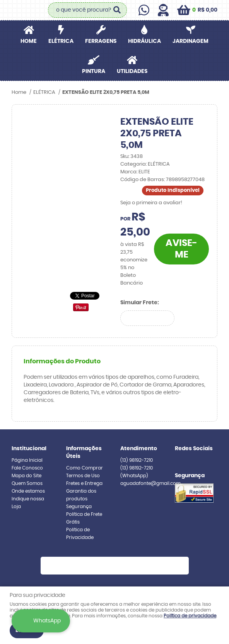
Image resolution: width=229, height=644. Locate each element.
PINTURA (94, 71)
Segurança (79, 507)
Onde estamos (28, 491)
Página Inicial (27, 460)
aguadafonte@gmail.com (150, 483)
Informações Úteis (84, 452)
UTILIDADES (132, 71)
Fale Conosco (27, 468)
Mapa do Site (26, 476)
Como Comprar (85, 468)
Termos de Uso (83, 476)
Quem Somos (27, 483)
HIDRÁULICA (144, 41)
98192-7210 (137, 460)
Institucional (29, 449)
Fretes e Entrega (84, 483)
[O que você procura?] (117, 10)
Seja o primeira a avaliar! (151, 203)
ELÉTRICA (61, 41)
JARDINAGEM (191, 41)
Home (29, 41)
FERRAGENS (101, 41)
